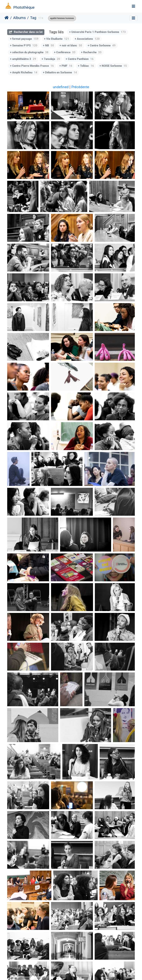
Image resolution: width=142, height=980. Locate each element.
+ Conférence (65, 52)
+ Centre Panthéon (80, 59)
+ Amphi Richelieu (24, 72)
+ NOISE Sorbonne (113, 66)
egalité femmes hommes (62, 18)
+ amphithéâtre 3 (23, 59)
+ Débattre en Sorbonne (60, 72)
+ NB (48, 45)
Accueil (7, 18)
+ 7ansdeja (51, 59)
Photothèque (24, 7)
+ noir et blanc (71, 45)
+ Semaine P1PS (24, 45)
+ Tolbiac (86, 66)
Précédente (80, 87)
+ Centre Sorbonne (102, 45)
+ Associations (87, 39)
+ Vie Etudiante (57, 39)
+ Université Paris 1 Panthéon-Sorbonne (97, 32)
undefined (61, 87)
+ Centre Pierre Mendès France (32, 66)
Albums (19, 18)
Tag (33, 18)
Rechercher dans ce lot (26, 32)
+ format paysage (24, 39)
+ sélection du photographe (29, 52)
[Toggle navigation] (133, 6)
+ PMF (66, 66)
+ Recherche (91, 52)
